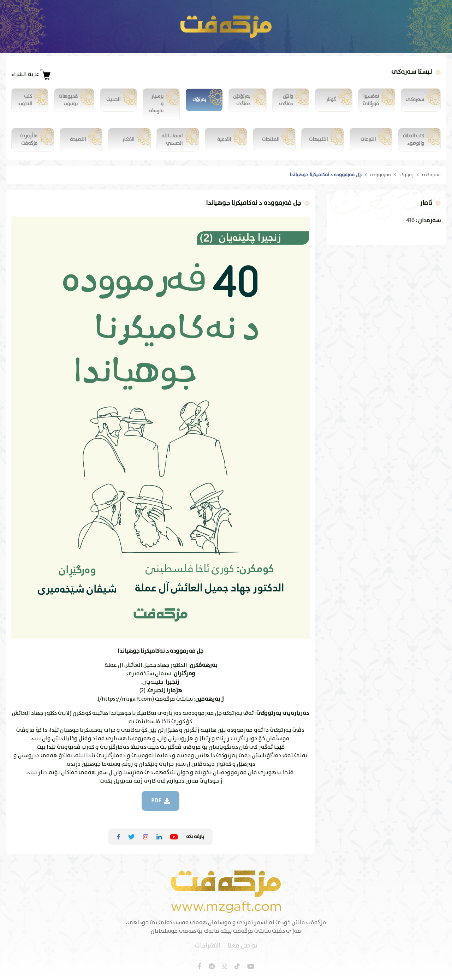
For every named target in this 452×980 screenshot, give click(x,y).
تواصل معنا (242, 946)
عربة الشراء (31, 75)
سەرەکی (431, 176)
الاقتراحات (208, 946)
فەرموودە (380, 176)
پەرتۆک (406, 176)
